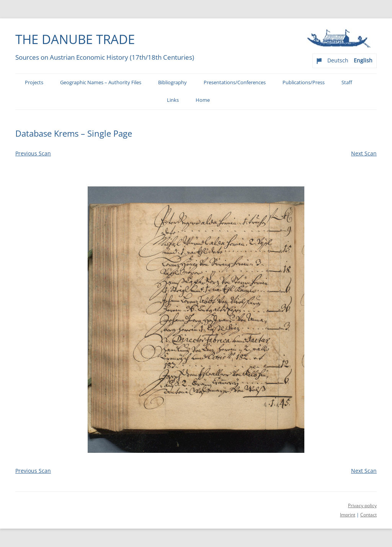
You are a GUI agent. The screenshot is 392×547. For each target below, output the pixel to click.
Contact (368, 515)
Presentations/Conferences (235, 82)
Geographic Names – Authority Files (101, 82)
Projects (34, 82)
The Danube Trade (75, 39)
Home (203, 100)
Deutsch (338, 60)
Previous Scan (33, 153)
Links (173, 100)
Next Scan (364, 153)
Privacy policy (362, 505)
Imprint (348, 515)
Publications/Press (304, 82)
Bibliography (172, 82)
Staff (347, 82)
